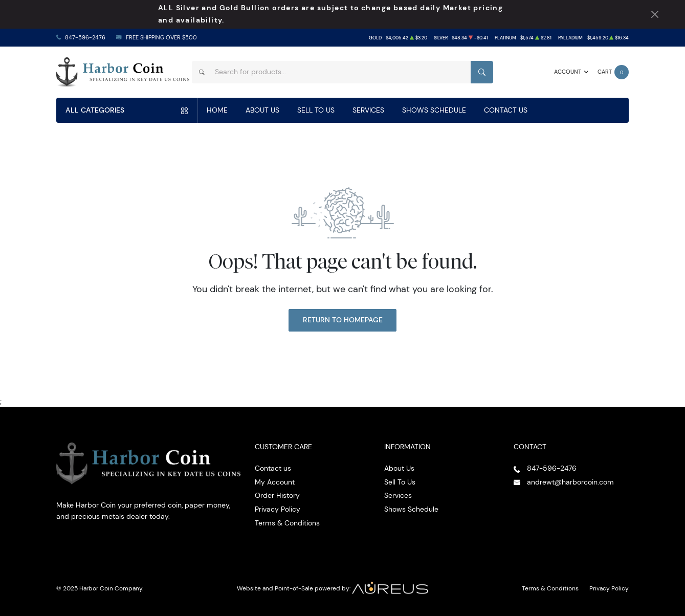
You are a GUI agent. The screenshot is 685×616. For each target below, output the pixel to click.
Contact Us (506, 110)
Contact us (273, 468)
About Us (262, 110)
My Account (275, 482)
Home (217, 110)
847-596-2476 (85, 38)
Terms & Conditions (287, 523)
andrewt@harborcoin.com (570, 482)
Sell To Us (316, 110)
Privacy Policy (278, 509)
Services (368, 110)
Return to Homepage (343, 320)
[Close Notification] (655, 15)
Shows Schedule (434, 110)
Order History (277, 495)
